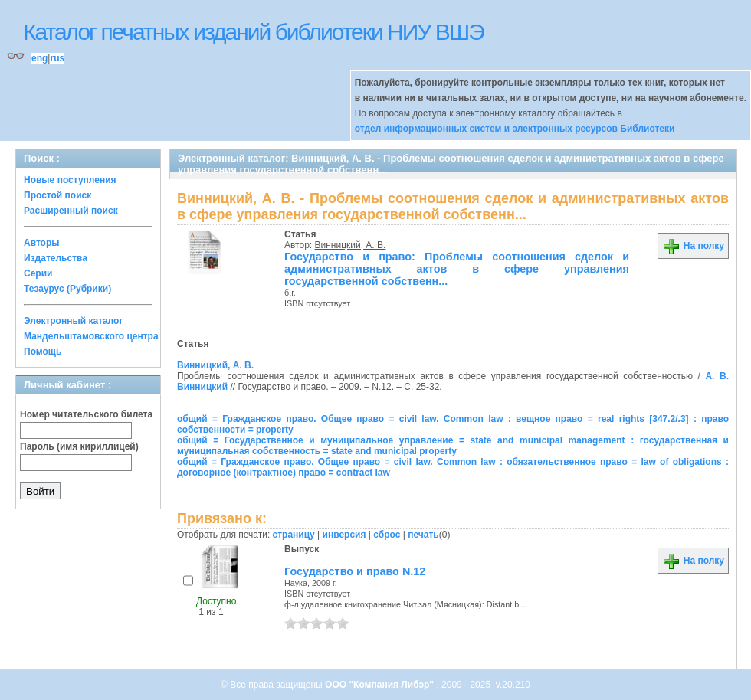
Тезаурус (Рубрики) (67, 289)
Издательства (56, 258)
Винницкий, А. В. (351, 245)
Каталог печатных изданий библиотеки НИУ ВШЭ (253, 32)
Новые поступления (70, 180)
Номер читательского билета (86, 414)
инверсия (344, 535)
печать (423, 535)
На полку (693, 246)
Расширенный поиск (71, 211)
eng (39, 58)
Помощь (43, 352)
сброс (387, 535)
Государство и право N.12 (355, 571)
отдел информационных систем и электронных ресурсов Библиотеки (515, 129)
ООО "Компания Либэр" (380, 685)
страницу (294, 535)
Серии (38, 273)
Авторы (42, 243)
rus (57, 58)
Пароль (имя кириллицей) (79, 446)
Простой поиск (57, 195)
